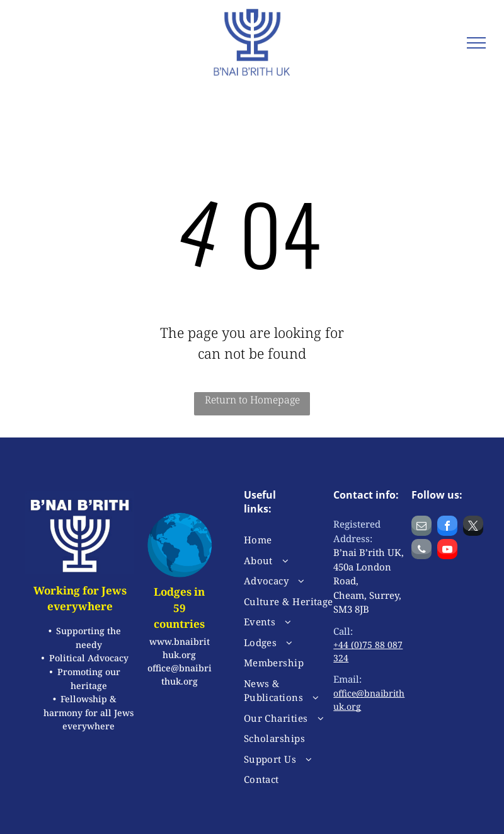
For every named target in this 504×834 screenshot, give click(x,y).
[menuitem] (289, 540)
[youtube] (447, 551)
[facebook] (447, 527)
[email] (421, 527)
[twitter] (473, 527)
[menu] (476, 43)
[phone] (421, 551)
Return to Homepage (252, 400)
